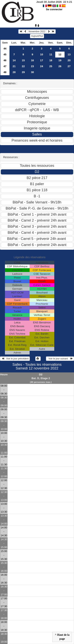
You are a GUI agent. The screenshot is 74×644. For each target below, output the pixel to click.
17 (42, 60)
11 (51, 54)
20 (69, 60)
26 (60, 66)
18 (51, 60)
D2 (41, 374)
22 (23, 66)
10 (42, 54)
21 (14, 66)
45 (5, 54)
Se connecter (54, 9)
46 (5, 60)
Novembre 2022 (37, 32)
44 (5, 49)
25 (51, 66)
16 (32, 60)
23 (32, 66)
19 (60, 60)
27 (69, 66)
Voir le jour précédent (15, 359)
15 (23, 60)
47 (5, 66)
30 (32, 72)
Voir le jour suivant (60, 359)
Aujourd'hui (37, 36)
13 (69, 54)
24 (42, 66)
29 (23, 72)
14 (14, 60)
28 (14, 72)
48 (5, 72)
